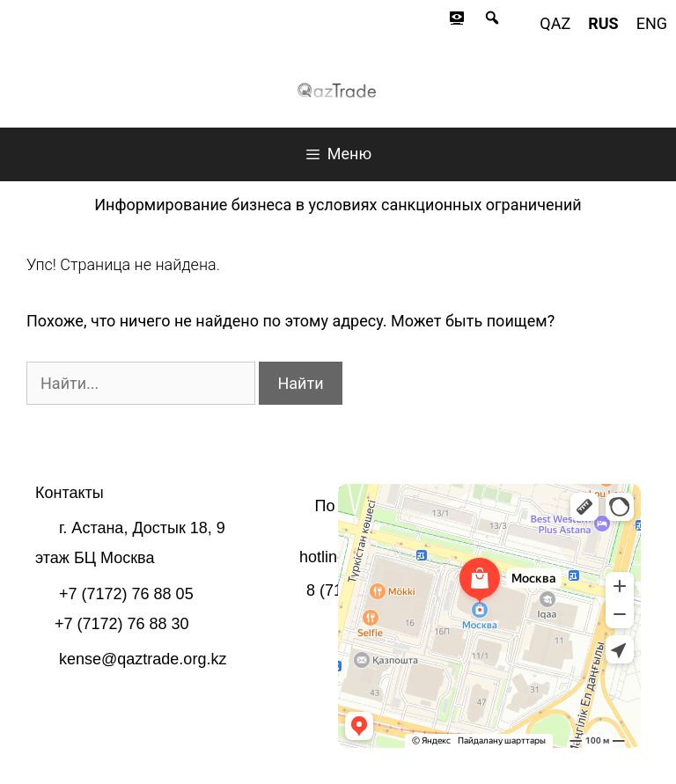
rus (603, 23)
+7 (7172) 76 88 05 (126, 594)
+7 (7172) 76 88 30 (122, 624)
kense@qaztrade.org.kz (143, 659)
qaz (555, 23)
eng (652, 23)
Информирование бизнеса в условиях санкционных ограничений (338, 205)
